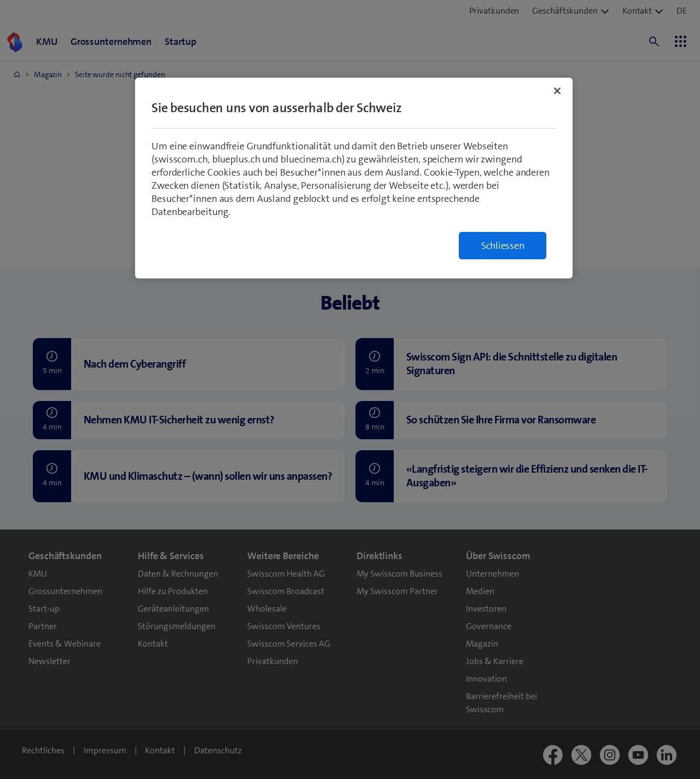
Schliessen (503, 246)
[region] (354, 178)
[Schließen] (557, 91)
